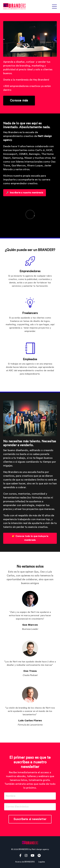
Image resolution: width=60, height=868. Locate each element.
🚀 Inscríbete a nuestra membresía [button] (25, 193)
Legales (42, 862)
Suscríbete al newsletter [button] (30, 819)
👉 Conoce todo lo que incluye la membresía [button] (30, 538)
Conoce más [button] (19, 101)
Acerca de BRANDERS (25, 862)
